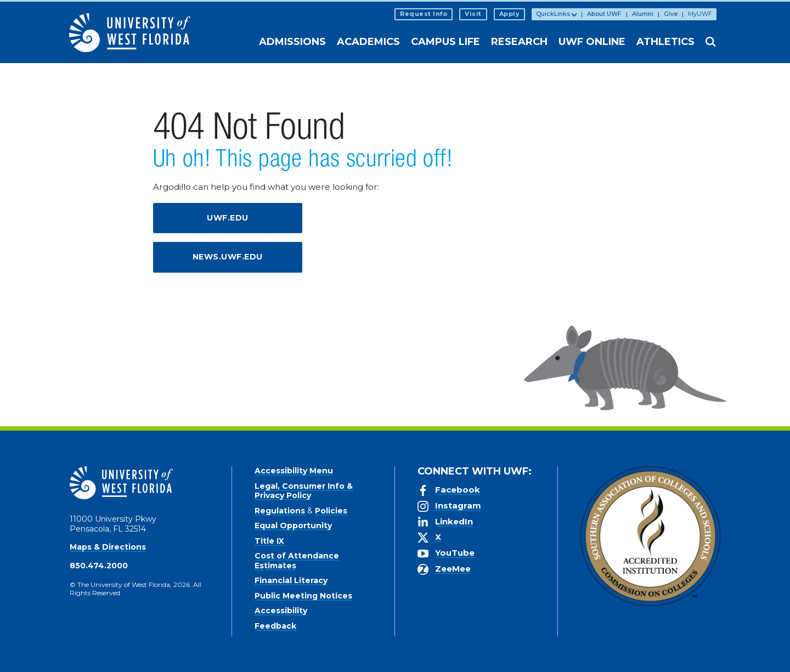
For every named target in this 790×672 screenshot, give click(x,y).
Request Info (424, 14)
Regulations (280, 511)
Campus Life (445, 42)
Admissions (292, 42)
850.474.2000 (99, 566)
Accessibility (281, 611)
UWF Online (592, 42)
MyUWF (700, 14)
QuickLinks (553, 14)
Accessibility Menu (294, 471)
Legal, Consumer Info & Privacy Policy (304, 491)
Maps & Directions (108, 547)
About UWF (604, 14)
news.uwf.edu (228, 257)
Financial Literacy (291, 580)
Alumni (643, 14)
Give (671, 14)
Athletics (665, 42)
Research (519, 42)
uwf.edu (228, 218)
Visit (473, 14)
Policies (331, 511)
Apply (510, 14)
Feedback (275, 626)
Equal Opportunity (293, 526)
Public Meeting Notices (303, 596)
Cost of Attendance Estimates (297, 561)
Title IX (269, 541)
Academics (368, 42)
